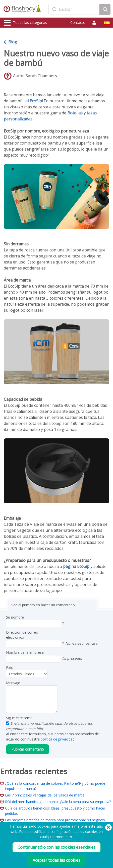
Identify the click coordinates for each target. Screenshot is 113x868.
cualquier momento (56, 837)
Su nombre (15, 617)
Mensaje (13, 683)
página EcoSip (76, 566)
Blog (10, 42)
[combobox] (74, 9)
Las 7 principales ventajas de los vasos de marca (45, 795)
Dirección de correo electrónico (22, 635)
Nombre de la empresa (25, 652)
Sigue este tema (19, 718)
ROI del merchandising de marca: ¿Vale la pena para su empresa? (58, 802)
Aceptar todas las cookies (56, 860)
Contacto (78, 22)
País (9, 667)
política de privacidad (58, 739)
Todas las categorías (25, 23)
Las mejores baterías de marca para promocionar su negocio (55, 820)
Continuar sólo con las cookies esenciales (56, 847)
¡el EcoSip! (34, 101)
